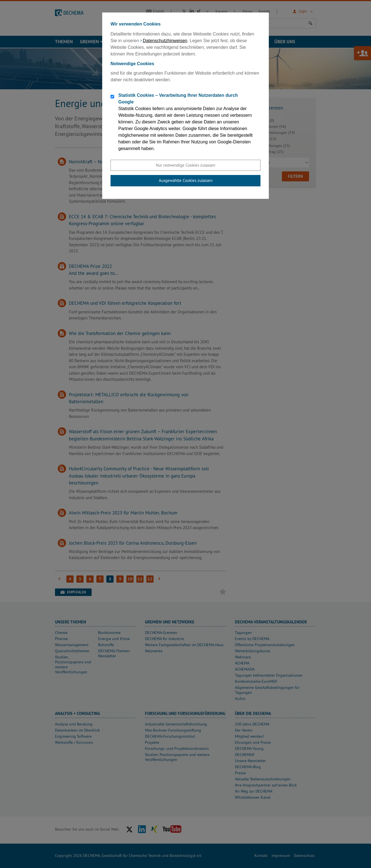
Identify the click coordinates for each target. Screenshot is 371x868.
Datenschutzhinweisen (165, 41)
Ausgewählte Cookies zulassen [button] (186, 180)
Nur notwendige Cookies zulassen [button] (185, 165)
